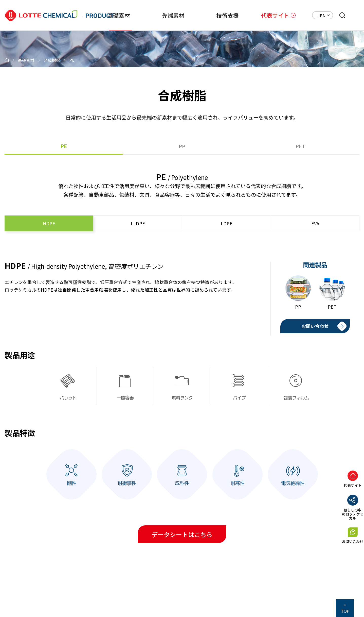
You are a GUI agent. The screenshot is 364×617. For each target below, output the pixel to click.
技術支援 (223, 15)
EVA (315, 223)
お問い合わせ (315, 326)
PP (182, 146)
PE (64, 146)
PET (300, 146)
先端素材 (166, 15)
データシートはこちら (182, 534)
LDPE (227, 223)
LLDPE (138, 223)
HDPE (49, 223)
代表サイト (275, 15)
